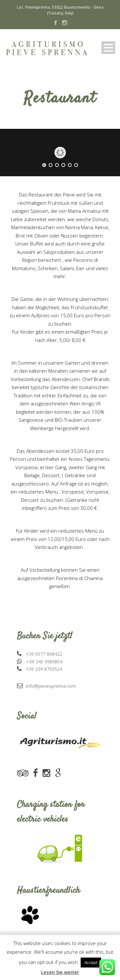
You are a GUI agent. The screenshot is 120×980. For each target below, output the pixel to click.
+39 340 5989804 (44, 662)
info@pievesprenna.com (51, 686)
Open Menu (108, 48)
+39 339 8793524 (44, 669)
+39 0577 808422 (44, 654)
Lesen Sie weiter (60, 972)
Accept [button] (91, 962)
